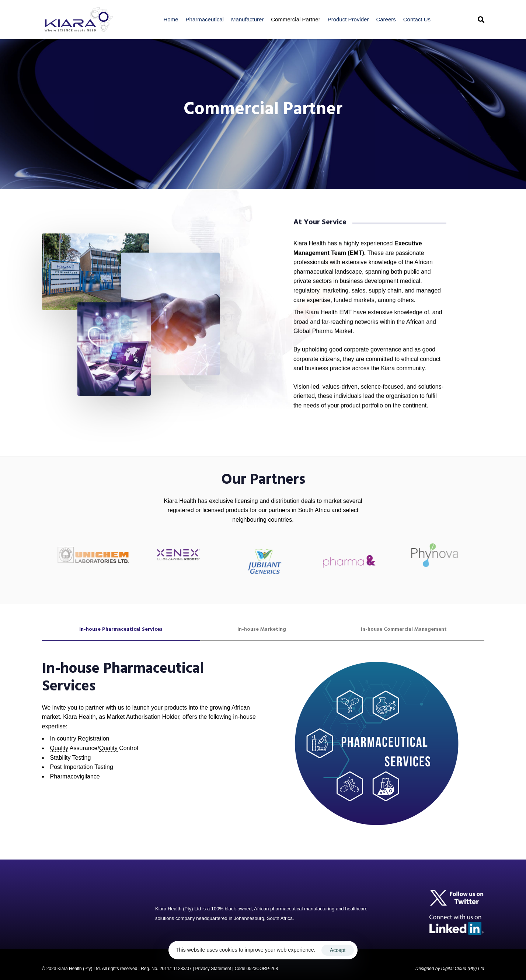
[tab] (121, 630)
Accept (338, 950)
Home (171, 19)
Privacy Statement (213, 969)
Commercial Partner (295, 19)
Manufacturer (247, 19)
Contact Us (417, 19)
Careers (386, 19)
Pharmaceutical (205, 19)
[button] (481, 20)
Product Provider (348, 19)
